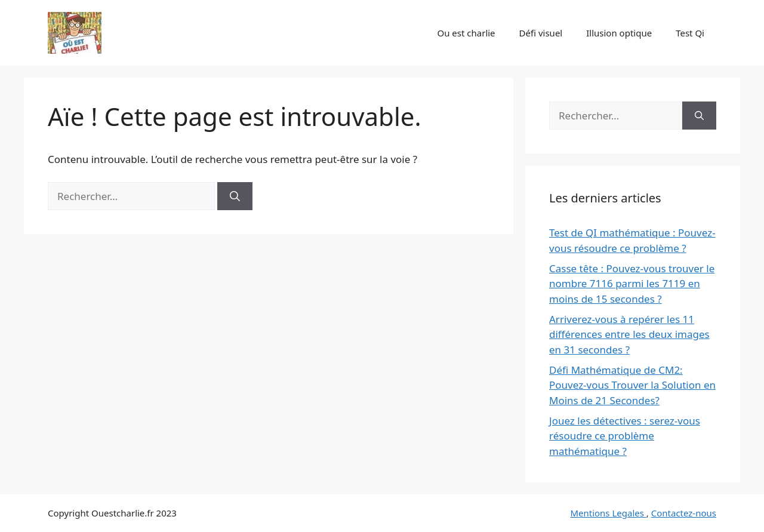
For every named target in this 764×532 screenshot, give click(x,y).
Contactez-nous (684, 513)
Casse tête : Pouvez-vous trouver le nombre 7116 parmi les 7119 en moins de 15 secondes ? (632, 284)
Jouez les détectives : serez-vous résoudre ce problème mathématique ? (625, 436)
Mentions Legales (608, 513)
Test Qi (690, 33)
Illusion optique (619, 33)
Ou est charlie (466, 33)
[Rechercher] (235, 196)
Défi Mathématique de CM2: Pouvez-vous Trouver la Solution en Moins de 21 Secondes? (632, 385)
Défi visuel (541, 33)
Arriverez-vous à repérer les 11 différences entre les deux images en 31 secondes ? (629, 334)
